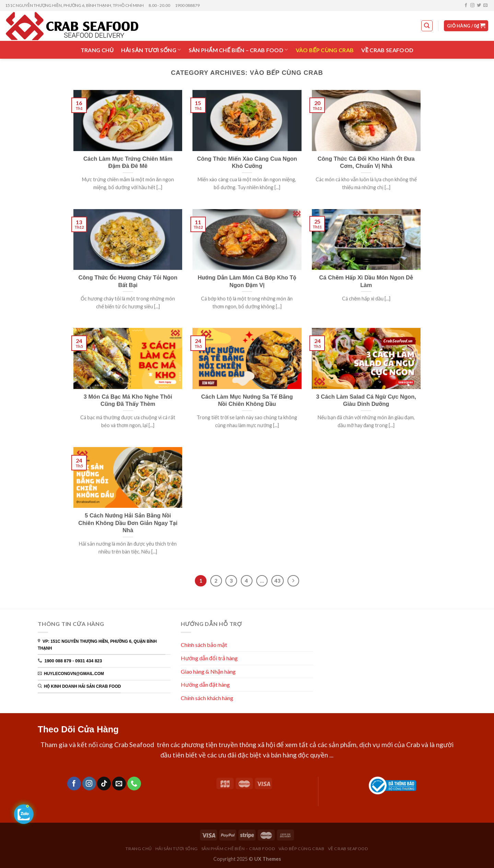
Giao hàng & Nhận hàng (208, 671)
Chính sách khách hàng (208, 698)
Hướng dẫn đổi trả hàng (209, 658)
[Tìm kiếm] (427, 26)
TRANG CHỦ (97, 50)
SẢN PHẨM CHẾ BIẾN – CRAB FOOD (238, 50)
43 (278, 581)
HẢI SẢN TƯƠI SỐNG (151, 50)
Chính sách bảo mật (204, 645)
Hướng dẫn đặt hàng (205, 684)
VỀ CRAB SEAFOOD (387, 50)
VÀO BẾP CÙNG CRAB (325, 50)
